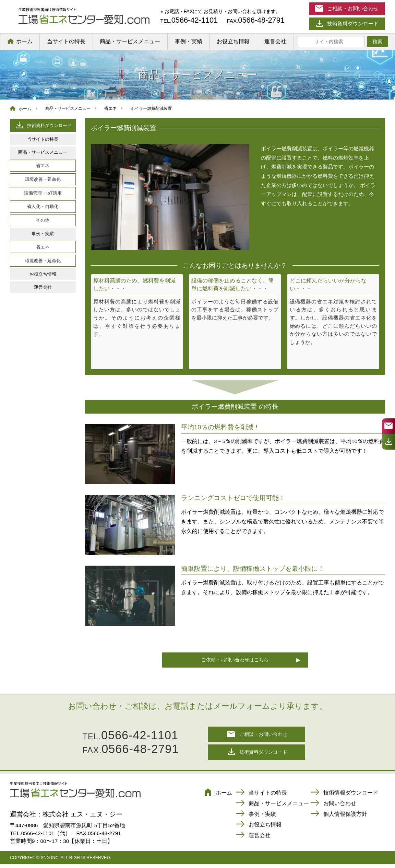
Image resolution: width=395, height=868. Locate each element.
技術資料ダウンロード (43, 125)
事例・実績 (189, 41)
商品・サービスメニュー (130, 41)
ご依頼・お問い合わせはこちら (235, 660)
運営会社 (275, 41)
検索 (378, 42)
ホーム (24, 41)
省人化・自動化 (43, 206)
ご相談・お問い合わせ (257, 736)
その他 (43, 220)
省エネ (43, 166)
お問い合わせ (333, 807)
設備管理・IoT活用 (43, 193)
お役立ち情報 (233, 41)
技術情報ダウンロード (344, 796)
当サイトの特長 (66, 41)
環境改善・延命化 (43, 179)
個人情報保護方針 (339, 818)
